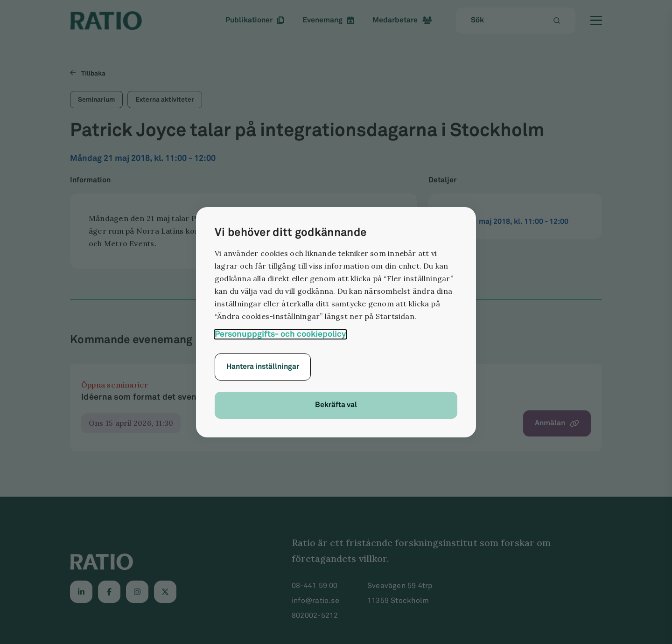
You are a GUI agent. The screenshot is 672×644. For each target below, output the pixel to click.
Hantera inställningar (263, 367)
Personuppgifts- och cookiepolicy (280, 334)
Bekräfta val (336, 405)
